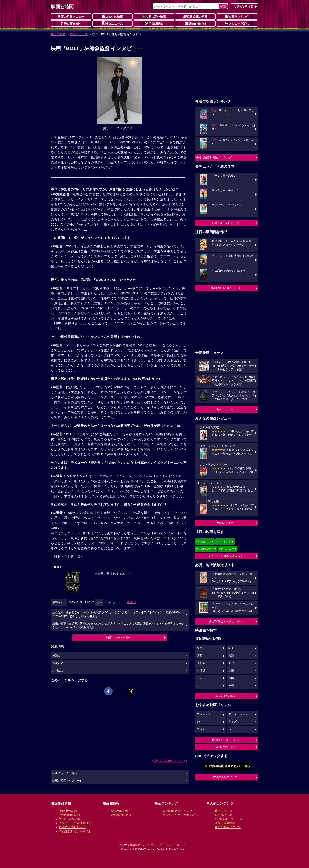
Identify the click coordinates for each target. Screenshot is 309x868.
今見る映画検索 (243, 7)
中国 (200, 678)
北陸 (231, 671)
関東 (231, 648)
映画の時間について (226, 777)
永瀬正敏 (58, 663)
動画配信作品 (195, 23)
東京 (200, 648)
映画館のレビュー (123, 815)
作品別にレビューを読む (75, 831)
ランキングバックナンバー (181, 815)
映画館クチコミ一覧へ (225, 740)
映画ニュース (113, 23)
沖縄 (231, 685)
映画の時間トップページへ (69, 781)
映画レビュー (225, 523)
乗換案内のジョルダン (142, 845)
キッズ (232, 722)
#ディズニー (227, 549)
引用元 (131, 602)
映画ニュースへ (226, 409)
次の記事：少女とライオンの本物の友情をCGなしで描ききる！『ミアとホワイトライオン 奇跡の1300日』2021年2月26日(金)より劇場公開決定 (119, 614)
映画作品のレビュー (72, 827)
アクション (204, 714)
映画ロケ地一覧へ (225, 747)
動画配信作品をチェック (226, 288)
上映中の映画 (113, 16)
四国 (231, 678)
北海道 (201, 663)
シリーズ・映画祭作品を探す (226, 556)
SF (199, 722)
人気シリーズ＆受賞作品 (75, 823)
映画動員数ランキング (178, 811)
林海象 (57, 656)
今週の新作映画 (154, 16)
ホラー (232, 729)
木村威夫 (58, 671)
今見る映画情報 (225, 823)
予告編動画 (154, 23)
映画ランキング (237, 16)
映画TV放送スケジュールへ (225, 621)
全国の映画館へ (226, 696)
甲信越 (201, 671)
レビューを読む (237, 23)
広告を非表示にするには (169, 761)
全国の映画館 (120, 811)
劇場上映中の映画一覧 (225, 223)
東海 (231, 656)
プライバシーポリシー (174, 845)
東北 (231, 663)
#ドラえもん (204, 542)
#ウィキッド (224, 542)
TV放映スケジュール (228, 819)
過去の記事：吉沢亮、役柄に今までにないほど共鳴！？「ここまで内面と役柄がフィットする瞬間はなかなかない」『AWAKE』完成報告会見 (118, 625)
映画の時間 (58, 34)
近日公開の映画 (195, 16)
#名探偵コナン (205, 549)
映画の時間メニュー (71, 17)
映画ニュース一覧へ (118, 638)
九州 (200, 685)
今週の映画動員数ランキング (214, 158)
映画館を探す (71, 23)
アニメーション (238, 714)
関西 (200, 656)
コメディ (202, 729)
